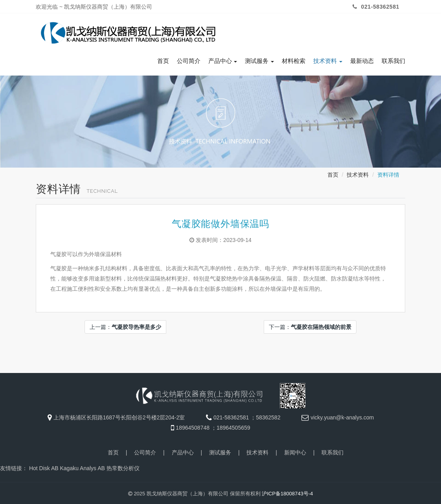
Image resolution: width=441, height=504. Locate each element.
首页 (163, 59)
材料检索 (294, 59)
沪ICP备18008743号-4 (287, 492)
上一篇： (125, 325)
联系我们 (393, 59)
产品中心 (223, 59)
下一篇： (310, 325)
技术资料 (328, 59)
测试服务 (259, 59)
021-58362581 (375, 7)
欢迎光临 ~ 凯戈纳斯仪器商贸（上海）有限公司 (94, 7)
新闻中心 (295, 451)
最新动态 (362, 59)
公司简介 (189, 59)
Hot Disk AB (44, 467)
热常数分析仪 (123, 467)
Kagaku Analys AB (82, 467)
